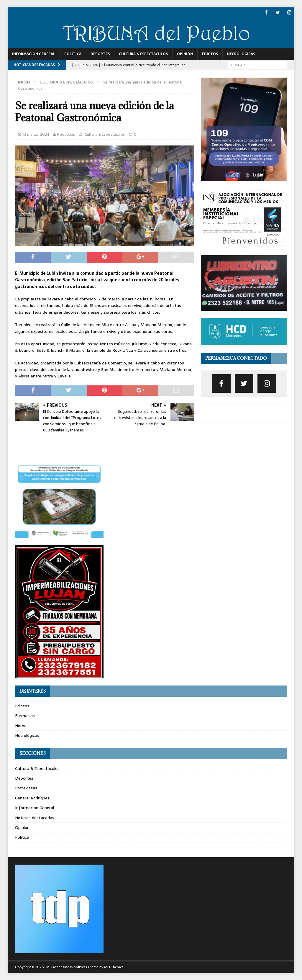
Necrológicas (241, 54)
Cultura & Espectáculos (143, 54)
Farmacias (25, 716)
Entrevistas (26, 788)
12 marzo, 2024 (36, 134)
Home (21, 725)
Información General (34, 54)
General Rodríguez (32, 798)
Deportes (100, 54)
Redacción (66, 134)
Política (73, 54)
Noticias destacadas (35, 817)
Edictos (210, 54)
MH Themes (114, 967)
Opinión (185, 54)
